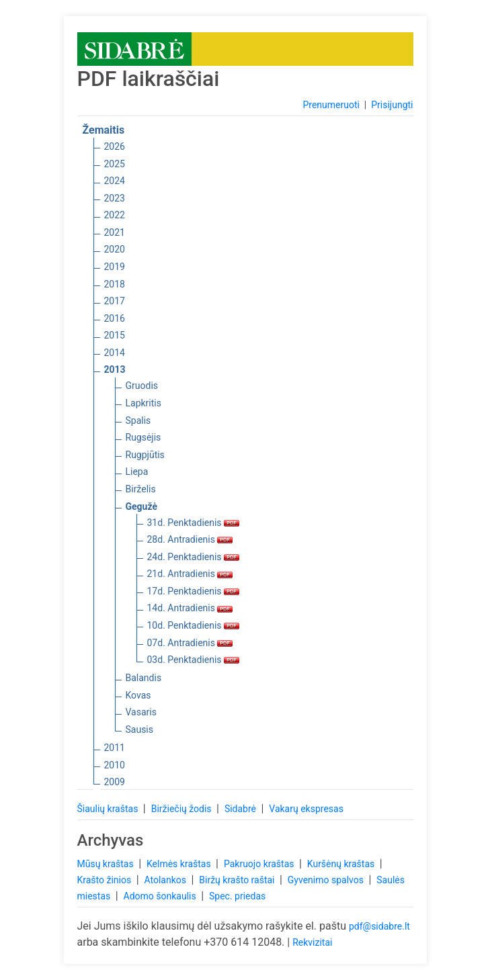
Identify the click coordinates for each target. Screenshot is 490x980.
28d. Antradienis (190, 539)
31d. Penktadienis (194, 523)
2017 (115, 301)
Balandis (144, 678)
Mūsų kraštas (107, 864)
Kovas (138, 695)
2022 (115, 215)
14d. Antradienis (190, 608)
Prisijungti (392, 105)
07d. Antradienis (190, 643)
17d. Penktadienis (194, 591)
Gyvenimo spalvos (327, 880)
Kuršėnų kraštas (342, 864)
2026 (115, 146)
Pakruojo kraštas (260, 864)
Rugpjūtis (145, 455)
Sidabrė (242, 809)
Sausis (140, 729)
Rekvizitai (312, 942)
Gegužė (142, 506)
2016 (115, 318)
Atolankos (166, 880)
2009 (115, 782)
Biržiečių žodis (182, 809)
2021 (115, 232)
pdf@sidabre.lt (379, 926)
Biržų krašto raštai (238, 880)
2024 (115, 181)
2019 (115, 267)
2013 (115, 369)
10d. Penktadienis (194, 625)
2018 (115, 284)
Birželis (141, 489)
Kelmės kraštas (180, 864)
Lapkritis (144, 403)
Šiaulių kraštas (109, 809)
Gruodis (142, 386)
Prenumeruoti (331, 105)
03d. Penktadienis (194, 660)
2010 (115, 765)
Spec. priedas (237, 896)
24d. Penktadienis (194, 557)
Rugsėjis (144, 437)
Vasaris (141, 712)
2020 (115, 249)
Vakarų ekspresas (306, 809)
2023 (115, 198)
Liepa (137, 472)
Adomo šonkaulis (161, 896)
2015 (115, 335)
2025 (115, 164)
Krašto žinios (106, 880)
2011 (115, 748)
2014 (115, 353)
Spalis (138, 420)
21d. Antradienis (190, 574)
